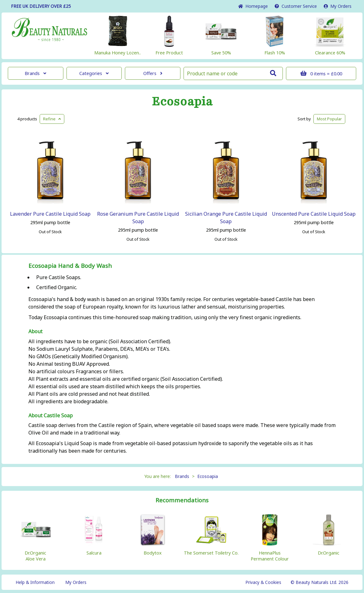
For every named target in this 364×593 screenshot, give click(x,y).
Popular (329, 119)
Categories (94, 73)
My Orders (338, 6)
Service (296, 6)
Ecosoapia (182, 102)
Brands (35, 73)
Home (253, 6)
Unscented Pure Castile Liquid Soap (314, 214)
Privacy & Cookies (263, 582)
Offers (153, 73)
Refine (52, 119)
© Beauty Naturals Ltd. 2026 (320, 582)
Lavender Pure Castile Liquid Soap (50, 214)
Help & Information (35, 582)
